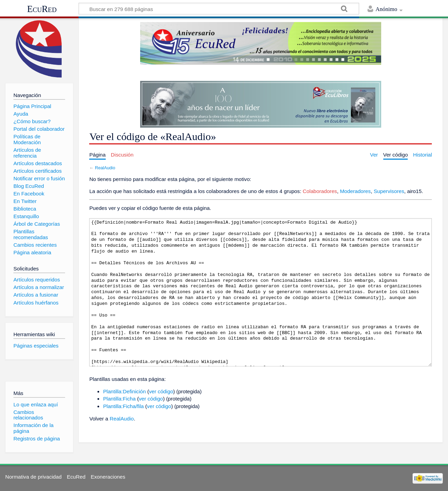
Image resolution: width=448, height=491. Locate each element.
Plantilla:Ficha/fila (123, 406)
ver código (161, 391)
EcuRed (42, 9)
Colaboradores (320, 191)
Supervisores (389, 191)
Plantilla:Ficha (119, 399)
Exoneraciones (108, 477)
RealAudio (105, 168)
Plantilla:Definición (124, 391)
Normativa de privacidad (33, 477)
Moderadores (355, 191)
